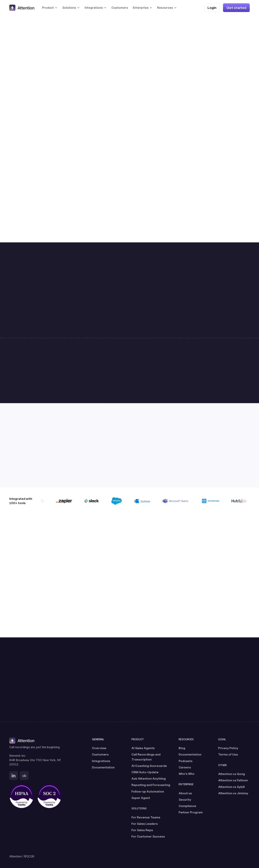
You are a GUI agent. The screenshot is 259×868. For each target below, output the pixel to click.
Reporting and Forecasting (151, 785)
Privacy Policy (228, 748)
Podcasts (186, 761)
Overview (99, 748)
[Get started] (236, 8)
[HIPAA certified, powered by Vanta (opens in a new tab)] (22, 796)
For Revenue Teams (146, 817)
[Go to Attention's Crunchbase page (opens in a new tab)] (24, 776)
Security (185, 800)
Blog (182, 748)
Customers (120, 8)
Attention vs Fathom (233, 780)
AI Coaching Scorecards (149, 766)
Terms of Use (228, 754)
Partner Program (191, 812)
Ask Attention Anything (149, 779)
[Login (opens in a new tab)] (212, 8)
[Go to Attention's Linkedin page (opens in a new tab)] (13, 776)
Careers (185, 767)
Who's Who (187, 774)
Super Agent (141, 798)
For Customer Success (148, 836)
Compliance (187, 806)
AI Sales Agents (143, 748)
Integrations (101, 761)
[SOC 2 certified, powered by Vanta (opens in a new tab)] (49, 796)
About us (185, 793)
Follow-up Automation (148, 791)
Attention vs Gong (232, 774)
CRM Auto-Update (145, 772)
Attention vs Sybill (231, 787)
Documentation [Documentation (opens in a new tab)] (103, 767)
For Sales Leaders (145, 824)
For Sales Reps (142, 830)
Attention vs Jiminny (233, 793)
